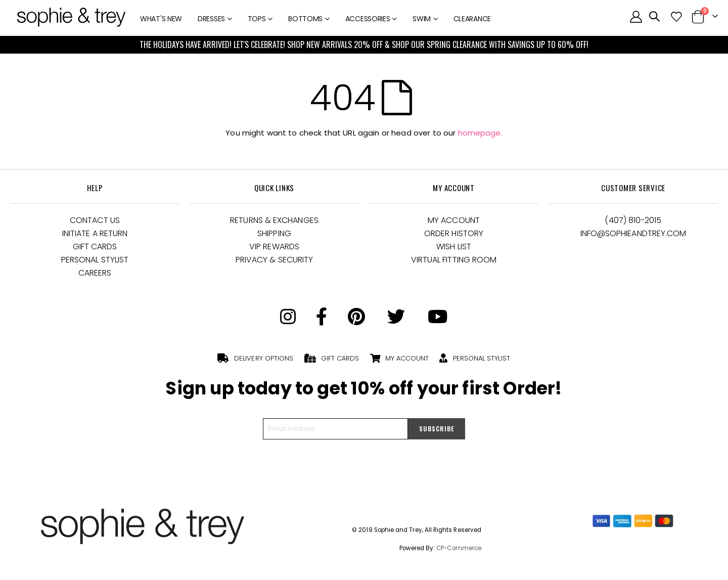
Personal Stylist (95, 260)
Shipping (274, 233)
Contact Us (95, 220)
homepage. (480, 133)
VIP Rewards (274, 247)
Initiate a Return (95, 233)
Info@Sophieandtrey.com (633, 233)
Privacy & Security (274, 260)
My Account (454, 220)
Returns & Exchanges (274, 220)
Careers (95, 273)
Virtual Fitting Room (454, 260)
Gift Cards (95, 247)
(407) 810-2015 (633, 220)
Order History (454, 233)
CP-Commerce (459, 548)
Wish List (454, 247)
